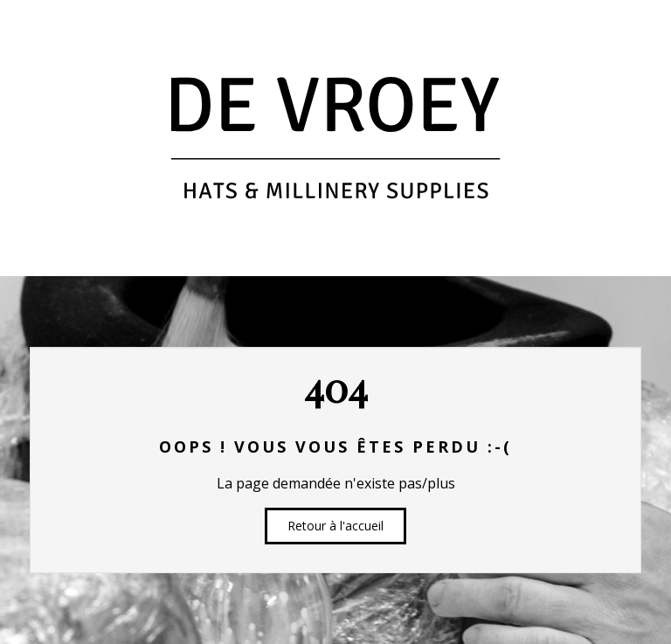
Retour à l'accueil (335, 526)
